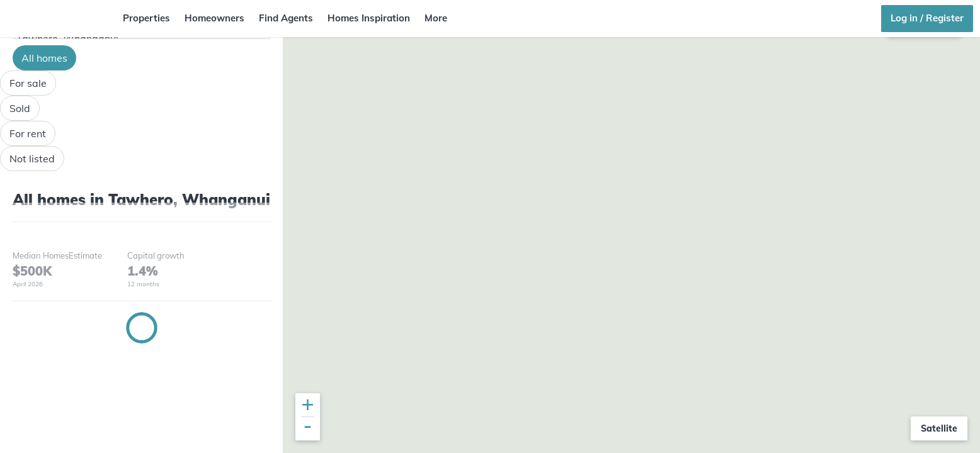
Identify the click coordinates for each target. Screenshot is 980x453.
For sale (28, 83)
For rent (28, 133)
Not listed (32, 159)
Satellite (939, 428)
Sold (20, 108)
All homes (44, 58)
